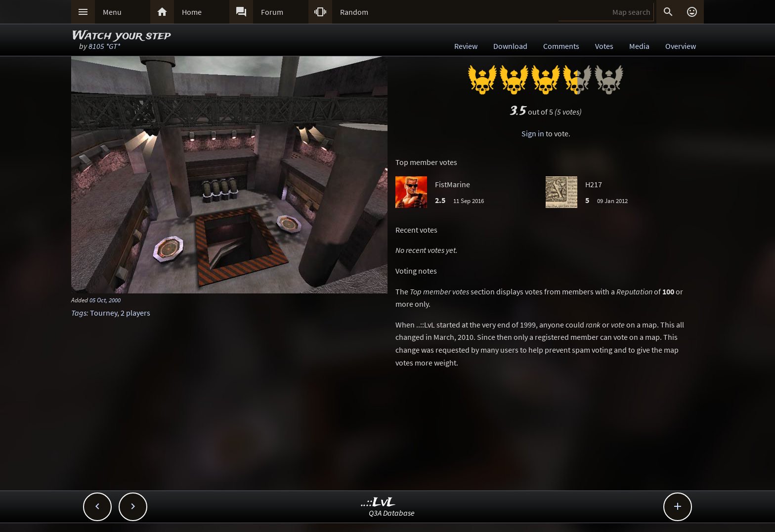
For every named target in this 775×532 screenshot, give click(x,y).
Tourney (104, 313)
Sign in (533, 133)
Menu (112, 12)
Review (466, 46)
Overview (681, 46)
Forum (272, 12)
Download (510, 46)
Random (354, 12)
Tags (79, 313)
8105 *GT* (104, 46)
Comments (561, 46)
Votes (604, 46)
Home (192, 12)
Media (639, 46)
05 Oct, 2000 (105, 300)
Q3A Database (392, 513)
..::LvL (378, 503)
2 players (135, 313)
